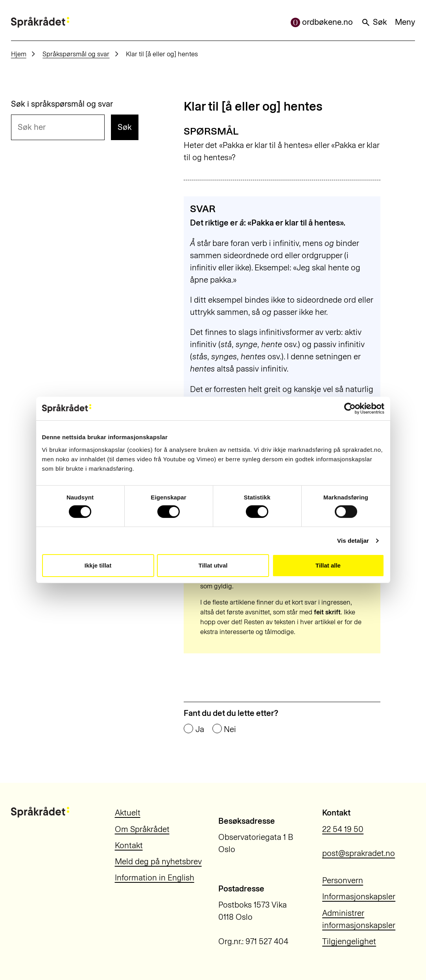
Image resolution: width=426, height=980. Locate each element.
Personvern (343, 880)
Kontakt (129, 845)
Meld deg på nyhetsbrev (158, 862)
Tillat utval (213, 565)
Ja (200, 729)
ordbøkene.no (322, 22)
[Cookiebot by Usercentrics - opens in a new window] (350, 409)
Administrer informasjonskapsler (359, 919)
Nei (230, 729)
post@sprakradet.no (359, 853)
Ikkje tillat (98, 565)
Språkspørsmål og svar (76, 54)
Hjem (19, 54)
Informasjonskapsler (359, 897)
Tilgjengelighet (349, 941)
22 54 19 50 (343, 829)
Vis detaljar (353, 541)
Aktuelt (128, 813)
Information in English (155, 878)
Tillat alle (328, 565)
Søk (374, 22)
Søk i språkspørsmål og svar (62, 104)
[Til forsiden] (40, 22)
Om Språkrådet (142, 829)
